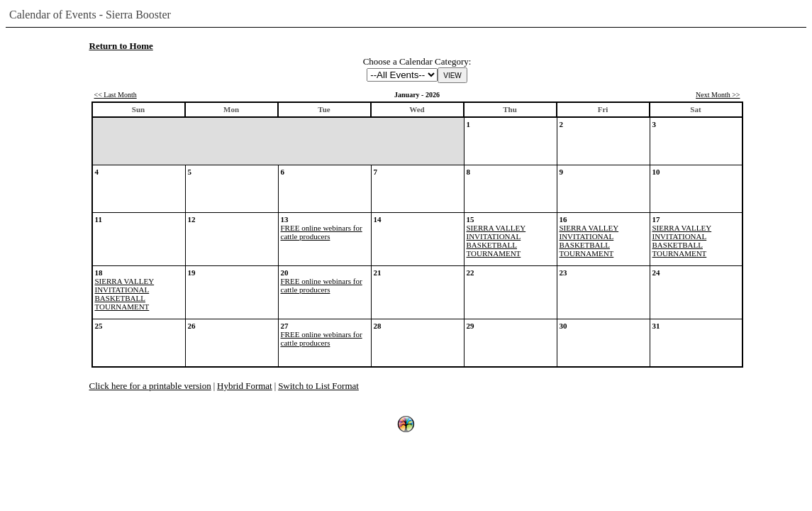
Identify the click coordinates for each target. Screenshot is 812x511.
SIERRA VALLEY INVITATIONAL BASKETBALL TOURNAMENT (496, 241)
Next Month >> (718, 95)
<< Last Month (116, 95)
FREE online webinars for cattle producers (322, 232)
